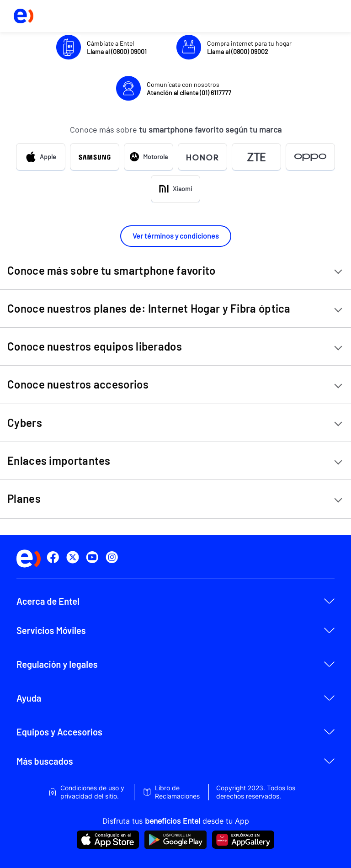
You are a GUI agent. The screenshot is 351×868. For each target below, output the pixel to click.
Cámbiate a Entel (117, 47)
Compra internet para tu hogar (249, 47)
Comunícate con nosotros (189, 88)
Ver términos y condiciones (176, 236)
